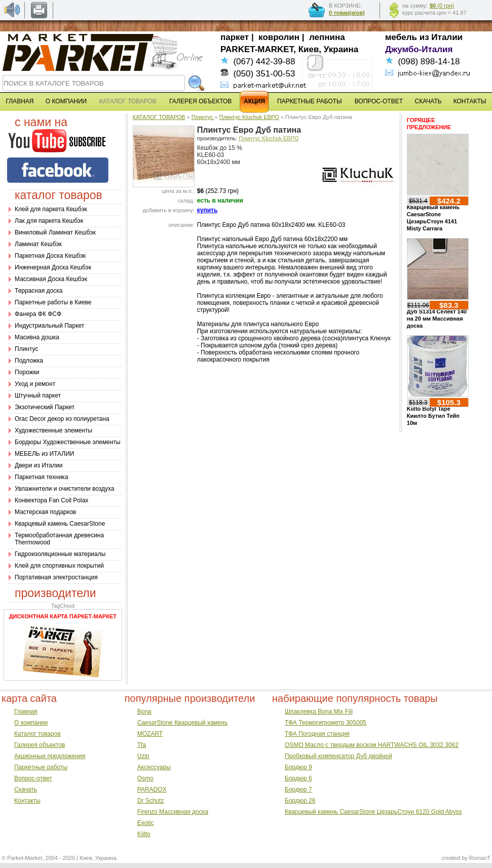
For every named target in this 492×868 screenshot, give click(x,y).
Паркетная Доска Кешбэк (50, 256)
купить (207, 210)
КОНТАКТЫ (470, 101)
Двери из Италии (39, 465)
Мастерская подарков (45, 512)
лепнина (327, 37)
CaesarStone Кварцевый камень (182, 723)
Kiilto (144, 834)
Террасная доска (39, 291)
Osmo (145, 778)
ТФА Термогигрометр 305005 (326, 723)
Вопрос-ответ (33, 778)
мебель (401, 37)
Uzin (143, 756)
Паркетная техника (42, 477)
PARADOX (152, 790)
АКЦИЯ (254, 101)
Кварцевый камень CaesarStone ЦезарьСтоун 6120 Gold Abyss (373, 812)
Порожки (27, 372)
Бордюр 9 (298, 767)
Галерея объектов (40, 745)
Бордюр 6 (298, 778)
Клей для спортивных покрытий (59, 566)
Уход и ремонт (35, 384)
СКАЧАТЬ (428, 101)
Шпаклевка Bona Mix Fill (319, 712)
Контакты (27, 801)
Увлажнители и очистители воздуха (65, 489)
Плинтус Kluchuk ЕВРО (249, 117)
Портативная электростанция (56, 577)
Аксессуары (154, 767)
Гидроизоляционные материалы (60, 554)
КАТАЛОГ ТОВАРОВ (159, 117)
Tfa (142, 745)
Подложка (29, 361)
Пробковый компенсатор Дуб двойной (338, 756)
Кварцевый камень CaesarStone (60, 524)
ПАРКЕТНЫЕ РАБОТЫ (310, 101)
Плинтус (26, 349)
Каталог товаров (37, 734)
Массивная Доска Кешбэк (51, 279)
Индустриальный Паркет (49, 326)
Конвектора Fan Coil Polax (51, 500)
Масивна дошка (37, 337)
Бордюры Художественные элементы (68, 442)
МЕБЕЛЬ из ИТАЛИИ (44, 454)
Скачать (26, 790)
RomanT (480, 858)
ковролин (279, 37)
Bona (144, 712)
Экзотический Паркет (45, 407)
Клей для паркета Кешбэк (51, 209)
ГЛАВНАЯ (20, 101)
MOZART (150, 734)
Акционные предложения (50, 756)
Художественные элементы (53, 430)
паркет (235, 37)
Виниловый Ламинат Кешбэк (55, 232)
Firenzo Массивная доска (173, 812)
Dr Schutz (151, 801)
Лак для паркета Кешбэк (49, 221)
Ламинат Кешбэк (38, 244)
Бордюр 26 (300, 801)
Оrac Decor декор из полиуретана (62, 419)
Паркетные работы (41, 767)
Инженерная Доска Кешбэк (53, 267)
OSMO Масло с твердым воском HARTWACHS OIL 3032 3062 (372, 745)
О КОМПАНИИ (66, 101)
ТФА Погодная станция (317, 734)
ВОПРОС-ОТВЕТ (379, 101)
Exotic (146, 823)
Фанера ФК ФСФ (38, 314)
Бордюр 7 (298, 790)
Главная (26, 712)
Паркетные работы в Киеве (53, 302)
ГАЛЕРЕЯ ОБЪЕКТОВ (200, 101)
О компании (31, 723)
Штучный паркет (38, 396)
